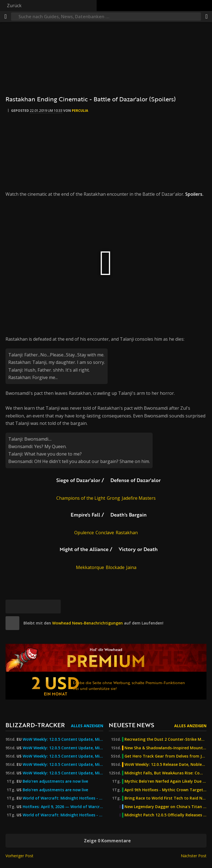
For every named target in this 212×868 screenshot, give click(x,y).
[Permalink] (54, 607)
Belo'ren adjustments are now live (55, 790)
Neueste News (131, 725)
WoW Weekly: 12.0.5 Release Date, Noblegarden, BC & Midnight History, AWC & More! (165, 764)
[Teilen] (206, 17)
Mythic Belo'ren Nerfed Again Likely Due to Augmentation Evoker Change (165, 781)
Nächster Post (194, 856)
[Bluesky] (12, 607)
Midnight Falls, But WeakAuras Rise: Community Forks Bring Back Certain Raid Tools (165, 773)
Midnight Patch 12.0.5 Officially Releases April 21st (165, 815)
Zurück (14, 6)
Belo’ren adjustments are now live (55, 781)
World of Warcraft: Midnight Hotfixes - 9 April (63, 798)
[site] (12, 623)
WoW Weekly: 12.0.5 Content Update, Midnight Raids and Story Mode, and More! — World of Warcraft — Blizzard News (63, 764)
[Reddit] (40, 607)
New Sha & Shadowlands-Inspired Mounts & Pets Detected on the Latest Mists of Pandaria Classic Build (165, 748)
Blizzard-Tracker (35, 725)
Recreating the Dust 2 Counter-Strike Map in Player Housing (165, 739)
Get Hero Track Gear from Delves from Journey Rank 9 (165, 756)
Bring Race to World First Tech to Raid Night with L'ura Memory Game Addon (165, 798)
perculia (80, 111)
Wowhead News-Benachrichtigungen (88, 623)
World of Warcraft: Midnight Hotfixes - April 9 (63, 815)
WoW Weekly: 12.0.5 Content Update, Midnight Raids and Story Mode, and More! (63, 739)
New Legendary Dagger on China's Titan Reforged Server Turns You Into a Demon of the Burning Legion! (165, 807)
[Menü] (6, 17)
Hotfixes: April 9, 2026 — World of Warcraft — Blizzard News (63, 807)
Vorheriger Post (19, 856)
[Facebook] (26, 607)
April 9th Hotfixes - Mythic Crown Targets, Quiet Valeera (165, 790)
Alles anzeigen (87, 726)
